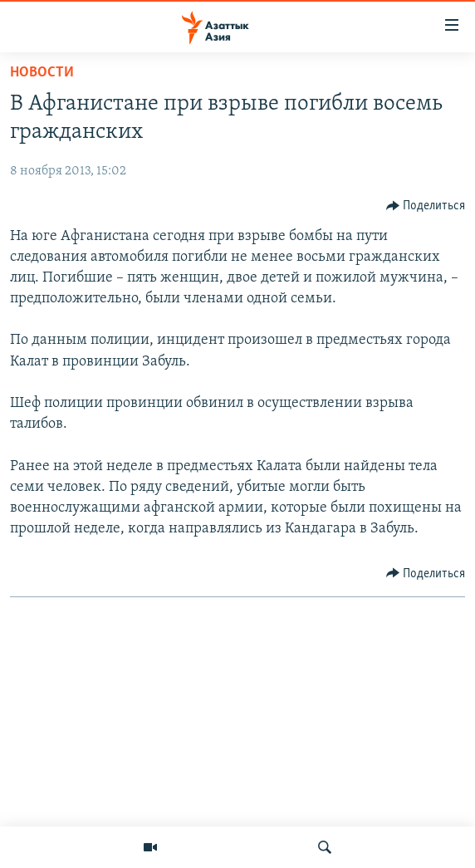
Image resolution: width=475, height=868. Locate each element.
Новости (42, 73)
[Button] (426, 206)
